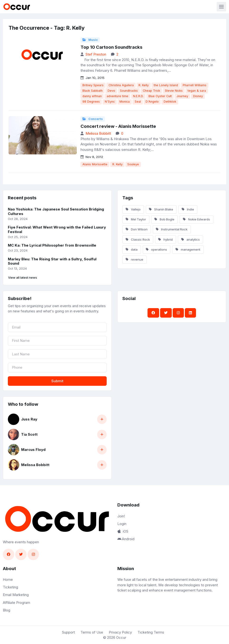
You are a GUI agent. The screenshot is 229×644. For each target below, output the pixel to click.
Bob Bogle (164, 219)
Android (126, 539)
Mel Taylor (136, 219)
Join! (121, 516)
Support (68, 632)
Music (90, 40)
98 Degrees (91, 102)
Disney (198, 96)
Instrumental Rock (172, 229)
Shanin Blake (161, 209)
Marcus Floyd (33, 450)
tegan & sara (197, 91)
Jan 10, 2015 (93, 78)
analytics (191, 239)
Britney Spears (93, 85)
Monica (125, 102)
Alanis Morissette (95, 164)
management (188, 249)
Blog (7, 610)
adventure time (117, 96)
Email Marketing (16, 595)
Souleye (133, 164)
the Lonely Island (166, 85)
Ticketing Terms (151, 632)
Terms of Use (92, 632)
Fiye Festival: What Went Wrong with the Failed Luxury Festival (57, 229)
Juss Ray (29, 419)
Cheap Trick (151, 91)
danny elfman (92, 96)
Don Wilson (137, 229)
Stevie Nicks (174, 91)
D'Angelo (152, 102)
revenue (134, 259)
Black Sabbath (93, 91)
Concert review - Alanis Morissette (118, 126)
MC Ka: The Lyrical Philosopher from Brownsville (52, 245)
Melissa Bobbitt (98, 133)
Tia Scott (29, 434)
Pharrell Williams (195, 85)
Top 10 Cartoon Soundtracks (111, 47)
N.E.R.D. (138, 96)
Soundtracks (129, 91)
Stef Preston (96, 54)
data (132, 249)
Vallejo (133, 209)
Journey (182, 96)
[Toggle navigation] (221, 7)
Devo (111, 91)
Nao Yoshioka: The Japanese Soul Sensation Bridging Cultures (56, 211)
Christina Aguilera (121, 85)
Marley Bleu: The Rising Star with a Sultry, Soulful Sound (52, 261)
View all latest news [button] (23, 277)
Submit (57, 381)
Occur (121, 637)
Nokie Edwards (196, 219)
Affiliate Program (17, 603)
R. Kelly (144, 85)
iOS (123, 531)
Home (8, 580)
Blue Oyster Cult (160, 96)
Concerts (93, 119)
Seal (138, 102)
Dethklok (170, 102)
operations (156, 249)
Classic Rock (138, 239)
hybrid (165, 239)
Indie (188, 209)
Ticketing (10, 587)
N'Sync (110, 102)
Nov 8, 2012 (92, 157)
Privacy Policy (120, 632)
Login (122, 524)
